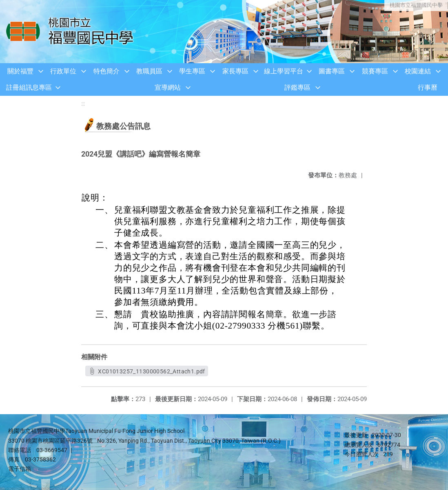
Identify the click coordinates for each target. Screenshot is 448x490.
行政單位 (63, 71)
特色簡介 (106, 71)
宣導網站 (168, 87)
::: (83, 104)
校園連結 (418, 71)
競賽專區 (375, 71)
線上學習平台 (284, 71)
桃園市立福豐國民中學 (415, 5)
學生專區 (192, 71)
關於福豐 (20, 71)
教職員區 (149, 71)
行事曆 (428, 87)
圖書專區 (332, 71)
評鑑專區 (297, 87)
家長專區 (235, 71)
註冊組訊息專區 (29, 87)
